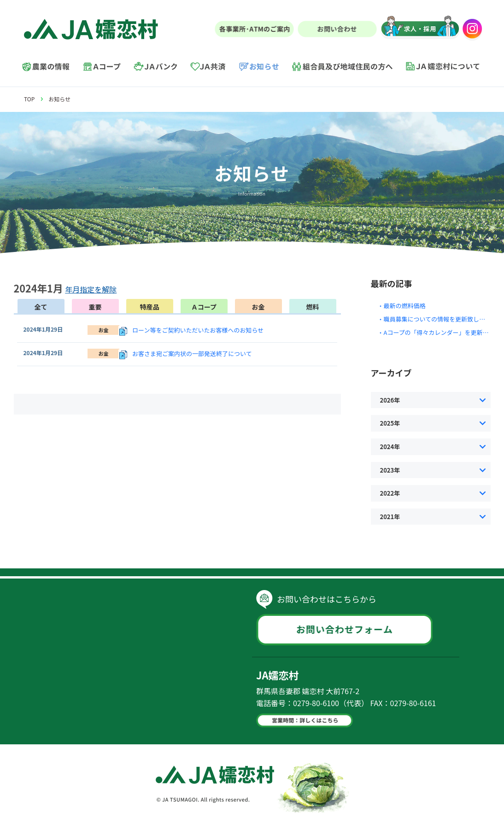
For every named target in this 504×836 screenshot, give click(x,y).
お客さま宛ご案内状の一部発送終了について (192, 354)
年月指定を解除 (91, 289)
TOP (29, 99)
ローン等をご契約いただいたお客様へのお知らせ (198, 330)
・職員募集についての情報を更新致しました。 (441, 319)
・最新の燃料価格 (402, 306)
